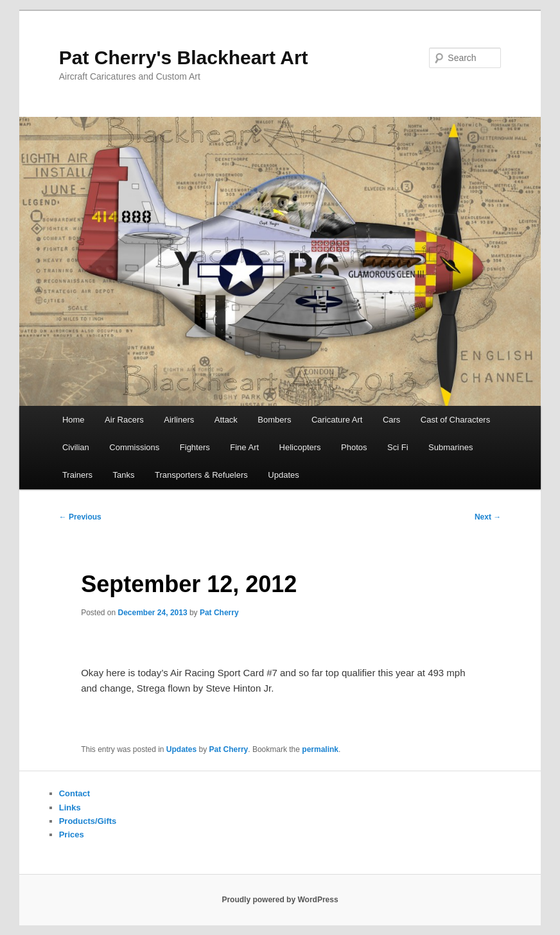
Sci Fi (398, 447)
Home (74, 420)
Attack (226, 420)
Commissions (134, 447)
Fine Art (244, 447)
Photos (354, 447)
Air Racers (124, 420)
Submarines (451, 447)
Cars (391, 420)
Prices (72, 835)
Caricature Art (337, 420)
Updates (283, 475)
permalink (320, 749)
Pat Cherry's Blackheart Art (184, 57)
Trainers (77, 475)
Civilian (76, 447)
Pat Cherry (219, 613)
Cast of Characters (455, 420)
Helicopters (300, 447)
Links (70, 808)
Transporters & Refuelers (201, 475)
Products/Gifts (88, 821)
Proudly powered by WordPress (280, 900)
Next (488, 517)
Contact (74, 793)
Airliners (179, 420)
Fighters (195, 447)
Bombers (274, 420)
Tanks (124, 475)
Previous (80, 517)
